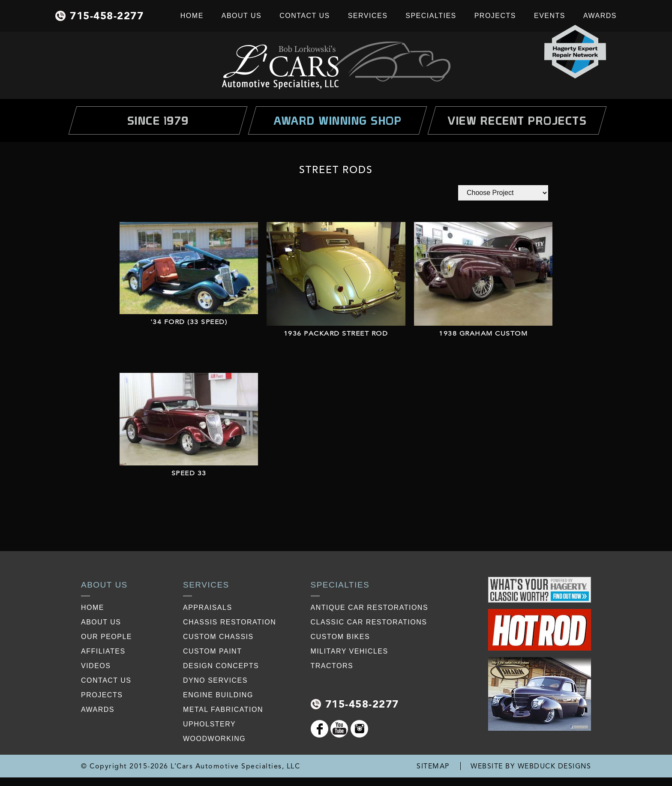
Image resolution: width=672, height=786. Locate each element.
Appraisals (208, 607)
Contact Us (305, 16)
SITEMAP (433, 766)
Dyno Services (215, 680)
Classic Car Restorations (369, 622)
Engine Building (218, 695)
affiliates (103, 651)
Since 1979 (158, 121)
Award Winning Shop (337, 121)
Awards (600, 16)
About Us (242, 16)
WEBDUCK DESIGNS (555, 766)
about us (101, 622)
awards (98, 709)
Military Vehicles (349, 651)
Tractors (332, 666)
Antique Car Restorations (370, 607)
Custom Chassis (218, 637)
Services (368, 16)
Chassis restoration (229, 622)
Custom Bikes (340, 637)
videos (96, 666)
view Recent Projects (517, 121)
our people (106, 637)
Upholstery (209, 724)
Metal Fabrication (223, 709)
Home (192, 16)
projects (102, 695)
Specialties (431, 16)
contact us (106, 680)
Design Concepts (221, 666)
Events (550, 16)
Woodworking (214, 739)
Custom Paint (212, 651)
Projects (495, 16)
